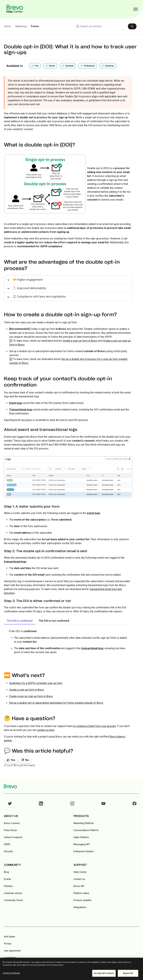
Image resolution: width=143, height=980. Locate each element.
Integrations (80, 907)
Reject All (128, 973)
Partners (8, 886)
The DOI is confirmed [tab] (20, 621)
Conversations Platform (86, 830)
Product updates (83, 900)
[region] (71, 969)
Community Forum (13, 900)
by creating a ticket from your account (94, 726)
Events (8, 879)
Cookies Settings (11, 973)
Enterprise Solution (84, 851)
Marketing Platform (84, 823)
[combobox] (106, 26)
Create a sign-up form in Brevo (80, 341)
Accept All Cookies (104, 973)
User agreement (12, 951)
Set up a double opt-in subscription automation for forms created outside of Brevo (56, 703)
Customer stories (13, 893)
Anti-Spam (10, 937)
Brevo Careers (12, 823)
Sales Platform (81, 837)
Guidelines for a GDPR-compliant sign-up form (36, 683)
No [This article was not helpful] (27, 760)
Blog (6, 872)
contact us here (46, 730)
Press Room (10, 830)
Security (8, 851)
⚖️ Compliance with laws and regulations (39, 296)
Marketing (21, 26)
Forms (35, 26)
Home (7, 26)
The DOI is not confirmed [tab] (54, 621)
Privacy (8, 944)
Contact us (79, 879)
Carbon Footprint (13, 837)
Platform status (81, 893)
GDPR (7, 844)
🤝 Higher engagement (28, 280)
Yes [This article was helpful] (13, 760)
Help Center (80, 872)
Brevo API (79, 886)
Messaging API (81, 844)
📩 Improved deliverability (29, 288)
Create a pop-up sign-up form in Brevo (31, 696)
